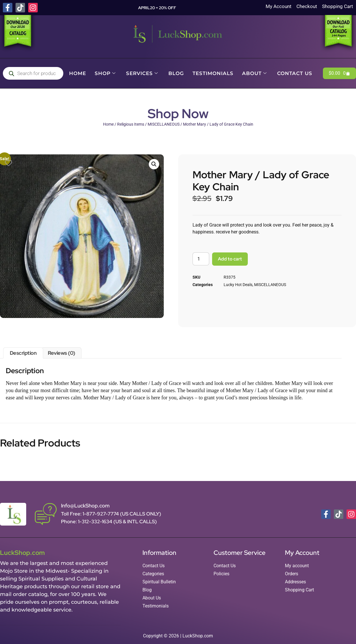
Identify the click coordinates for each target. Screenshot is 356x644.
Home (78, 73)
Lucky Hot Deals (238, 285)
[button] (154, 164)
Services (142, 73)
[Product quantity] (201, 259)
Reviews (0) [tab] (61, 353)
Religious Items (131, 124)
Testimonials (213, 73)
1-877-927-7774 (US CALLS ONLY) (122, 514)
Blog (176, 73)
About (254, 73)
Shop (105, 73)
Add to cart (230, 259)
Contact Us (295, 73)
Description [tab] (23, 353)
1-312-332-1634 (96, 522)
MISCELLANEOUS (164, 124)
